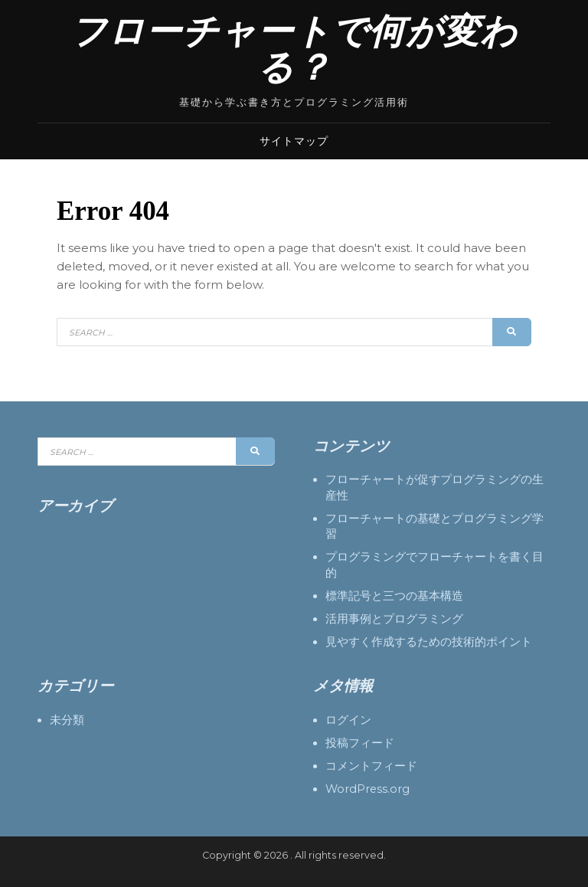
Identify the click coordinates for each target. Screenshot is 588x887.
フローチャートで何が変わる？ (294, 50)
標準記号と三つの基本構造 (394, 596)
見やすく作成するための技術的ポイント (429, 642)
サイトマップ (294, 141)
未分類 (67, 720)
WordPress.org (367, 789)
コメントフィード (371, 766)
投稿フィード (360, 743)
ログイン (348, 720)
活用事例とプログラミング (394, 619)
